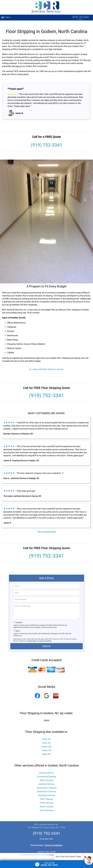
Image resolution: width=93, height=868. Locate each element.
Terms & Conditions (46, 637)
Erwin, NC (46, 739)
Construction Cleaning (47, 784)
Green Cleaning (46, 806)
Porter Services (46, 799)
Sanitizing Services (46, 791)
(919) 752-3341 (81, 17)
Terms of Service (65, 851)
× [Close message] (82, 854)
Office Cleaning (47, 776)
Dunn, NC (47, 735)
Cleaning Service (46, 769)
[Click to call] (46, 864)
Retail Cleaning (46, 803)
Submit (46, 642)
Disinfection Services (47, 788)
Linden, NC (46, 746)
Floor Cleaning (46, 795)
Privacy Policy (32, 637)
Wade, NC (46, 750)
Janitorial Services (46, 780)
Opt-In (18, 627)
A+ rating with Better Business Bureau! (47, 365)
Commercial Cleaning (46, 773)
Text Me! (19, 619)
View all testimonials (46, 528)
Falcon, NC (47, 743)
